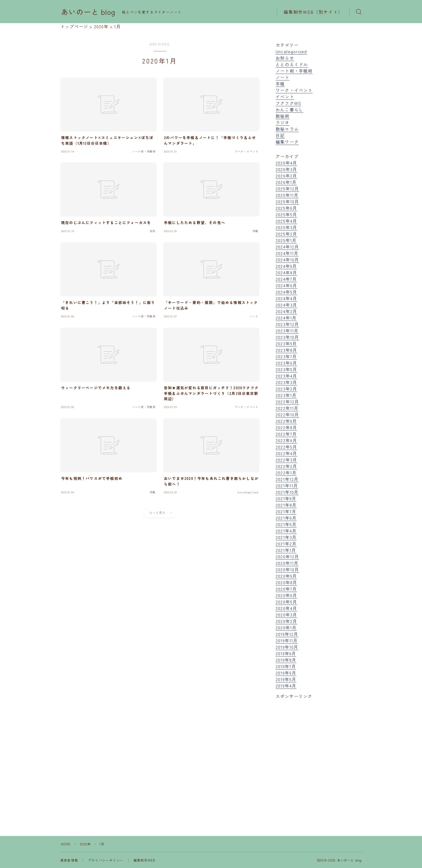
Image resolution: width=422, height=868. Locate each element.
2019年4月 (286, 686)
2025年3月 (286, 227)
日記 (280, 135)
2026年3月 (286, 169)
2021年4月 (286, 531)
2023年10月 (287, 337)
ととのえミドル (292, 64)
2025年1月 (286, 240)
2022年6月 (286, 440)
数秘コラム (287, 129)
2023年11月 (287, 331)
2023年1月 (286, 395)
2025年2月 (286, 234)
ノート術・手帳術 (294, 71)
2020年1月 (286, 628)
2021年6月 (286, 518)
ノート (283, 77)
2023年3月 (286, 382)
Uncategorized (291, 51)
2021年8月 (286, 505)
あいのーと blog (88, 12)
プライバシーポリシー (106, 860)
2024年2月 (286, 311)
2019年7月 (286, 666)
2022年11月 (287, 408)
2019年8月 (286, 660)
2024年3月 (286, 305)
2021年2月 (286, 544)
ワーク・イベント (294, 90)
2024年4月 (286, 298)
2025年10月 (287, 201)
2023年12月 (287, 324)
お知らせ (285, 58)
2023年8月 (286, 350)
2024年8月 (286, 272)
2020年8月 (286, 582)
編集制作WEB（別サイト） (313, 12)
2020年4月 (286, 608)
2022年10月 (287, 414)
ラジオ (283, 122)
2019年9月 (286, 653)
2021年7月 (286, 511)
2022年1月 (286, 473)
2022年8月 (286, 427)
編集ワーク (287, 142)
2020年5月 (286, 602)
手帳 (280, 84)
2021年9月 (286, 498)
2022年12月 (287, 402)
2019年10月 (287, 647)
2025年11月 (287, 195)
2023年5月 (286, 369)
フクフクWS (288, 103)
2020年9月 (286, 576)
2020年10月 (287, 569)
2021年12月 (287, 479)
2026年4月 (286, 163)
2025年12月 (287, 189)
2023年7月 (286, 356)
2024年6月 (286, 285)
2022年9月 (286, 421)
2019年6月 (286, 673)
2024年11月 (287, 253)
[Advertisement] (319, 755)
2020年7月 (286, 589)
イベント (285, 97)
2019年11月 (287, 640)
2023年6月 (286, 363)
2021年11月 (287, 486)
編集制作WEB (144, 860)
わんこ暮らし (289, 109)
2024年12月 (287, 247)
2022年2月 (286, 466)
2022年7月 (286, 434)
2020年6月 (286, 595)
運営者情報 (69, 860)
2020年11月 (287, 563)
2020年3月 (286, 615)
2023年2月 (286, 389)
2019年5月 (286, 679)
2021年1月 (286, 550)
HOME (66, 844)
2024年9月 (286, 266)
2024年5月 (286, 292)
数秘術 (283, 116)
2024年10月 (287, 260)
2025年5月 (286, 214)
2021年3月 (286, 537)
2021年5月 (286, 524)
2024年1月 (286, 318)
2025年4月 (286, 221)
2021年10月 (287, 492)
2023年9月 (286, 343)
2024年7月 (286, 279)
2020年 (86, 844)
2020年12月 (287, 557)
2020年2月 (286, 621)
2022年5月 (286, 447)
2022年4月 (286, 453)
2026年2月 (286, 176)
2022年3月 (286, 460)
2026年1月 (286, 182)
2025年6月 (286, 208)
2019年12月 (287, 634)
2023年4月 (286, 376)
